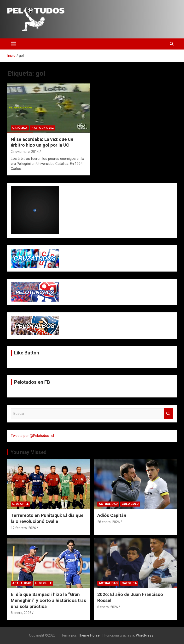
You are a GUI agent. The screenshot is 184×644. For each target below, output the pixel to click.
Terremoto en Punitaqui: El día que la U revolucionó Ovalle (47, 518)
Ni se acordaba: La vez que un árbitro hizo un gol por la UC (42, 142)
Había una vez (43, 128)
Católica (20, 128)
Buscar (168, 414)
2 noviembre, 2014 (25, 152)
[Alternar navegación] (14, 44)
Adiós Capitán (112, 515)
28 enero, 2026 (109, 522)
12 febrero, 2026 (23, 528)
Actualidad (108, 504)
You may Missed (29, 452)
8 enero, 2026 (21, 613)
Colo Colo (130, 504)
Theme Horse (89, 635)
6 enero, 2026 (108, 607)
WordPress (145, 635)
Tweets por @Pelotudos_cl (32, 436)
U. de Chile (20, 504)
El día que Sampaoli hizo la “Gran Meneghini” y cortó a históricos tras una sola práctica (48, 600)
